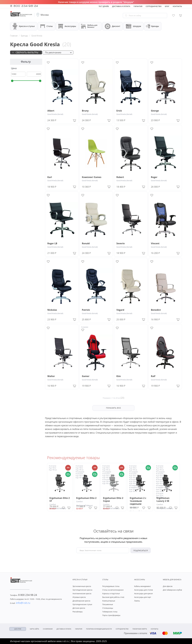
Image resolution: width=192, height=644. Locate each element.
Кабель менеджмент (142, 586)
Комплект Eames (92, 177)
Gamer (86, 376)
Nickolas (52, 310)
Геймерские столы (110, 612)
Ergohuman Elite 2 (86, 498)
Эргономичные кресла (82, 586)
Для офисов (168, 586)
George (155, 111)
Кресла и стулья (24, 26)
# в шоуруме (80, 472)
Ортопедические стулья (82, 604)
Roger (154, 177)
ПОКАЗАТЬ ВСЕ (113, 408)
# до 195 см (53, 470)
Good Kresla (37, 36)
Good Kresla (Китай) (55, 114)
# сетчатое (53, 466)
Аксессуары (67, 26)
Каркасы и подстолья (111, 594)
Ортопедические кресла (82, 590)
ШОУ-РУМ (18, 629)
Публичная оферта (140, 629)
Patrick (86, 310)
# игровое (85, 327)
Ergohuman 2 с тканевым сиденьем (138, 501)
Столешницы (108, 608)
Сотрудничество (154, 6)
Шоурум (133, 26)
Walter (51, 376)
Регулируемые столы (111, 586)
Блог (167, 6)
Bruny (85, 111)
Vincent (155, 243)
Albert (51, 111)
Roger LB (52, 243)
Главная (14, 36)
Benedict (156, 310)
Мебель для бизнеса (89, 26)
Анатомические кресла (82, 594)
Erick (119, 111)
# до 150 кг (53, 468)
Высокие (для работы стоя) (113, 597)
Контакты (177, 6)
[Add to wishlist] (48, 63)
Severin (121, 243)
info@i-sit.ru (20, 603)
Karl (50, 177)
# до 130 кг (106, 482)
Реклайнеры (78, 612)
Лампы (137, 601)
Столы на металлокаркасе (113, 590)
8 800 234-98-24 (24, 6)
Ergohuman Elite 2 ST (60, 500)
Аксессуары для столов (143, 590)
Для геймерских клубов (172, 590)
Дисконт (112, 26)
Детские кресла (79, 608)
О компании (48, 629)
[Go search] (126, 15)
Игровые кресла (79, 597)
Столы (46, 26)
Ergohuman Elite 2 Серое (113, 500)
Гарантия (138, 6)
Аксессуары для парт (143, 597)
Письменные (108, 604)
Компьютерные (109, 601)
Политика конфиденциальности (99, 629)
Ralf (153, 376)
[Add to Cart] (74, 120)
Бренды (152, 26)
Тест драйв (104, 6)
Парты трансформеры (111, 615)
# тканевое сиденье (136, 487)
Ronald (86, 243)
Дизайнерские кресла (81, 601)
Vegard (120, 310)
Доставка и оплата (121, 6)
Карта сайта (34, 629)
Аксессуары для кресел (143, 594)
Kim (119, 376)
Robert (120, 177)
